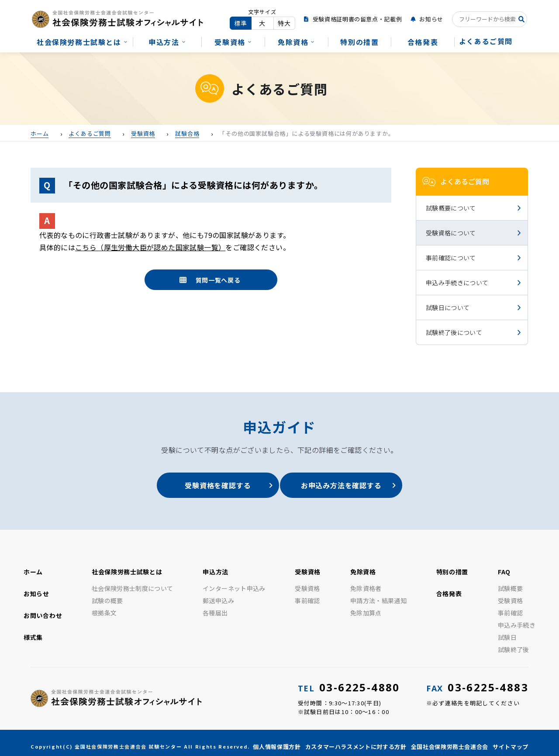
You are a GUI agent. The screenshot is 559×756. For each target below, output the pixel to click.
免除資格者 (366, 582)
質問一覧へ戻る (218, 280)
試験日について (448, 307)
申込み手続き (517, 619)
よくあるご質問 (486, 41)
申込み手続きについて (457, 283)
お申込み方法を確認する (345, 485)
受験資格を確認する (214, 485)
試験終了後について (454, 332)
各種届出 (215, 607)
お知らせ (431, 19)
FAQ (504, 566)
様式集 (33, 631)
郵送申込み (218, 594)
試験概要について (451, 208)
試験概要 (510, 582)
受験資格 (230, 42)
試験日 (507, 631)
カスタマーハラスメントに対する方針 (356, 740)
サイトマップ (511, 740)
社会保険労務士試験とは (79, 42)
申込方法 (164, 42)
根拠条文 (104, 607)
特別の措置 (359, 42)
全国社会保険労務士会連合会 (450, 740)
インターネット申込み (234, 582)
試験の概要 (107, 594)
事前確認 (307, 594)
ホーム (33, 566)
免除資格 (293, 42)
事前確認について (451, 258)
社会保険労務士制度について (133, 582)
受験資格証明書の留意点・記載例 (357, 19)
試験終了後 (514, 643)
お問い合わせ (43, 609)
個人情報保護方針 (277, 740)
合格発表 (423, 42)
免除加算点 (366, 607)
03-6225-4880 (349, 681)
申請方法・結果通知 (378, 594)
